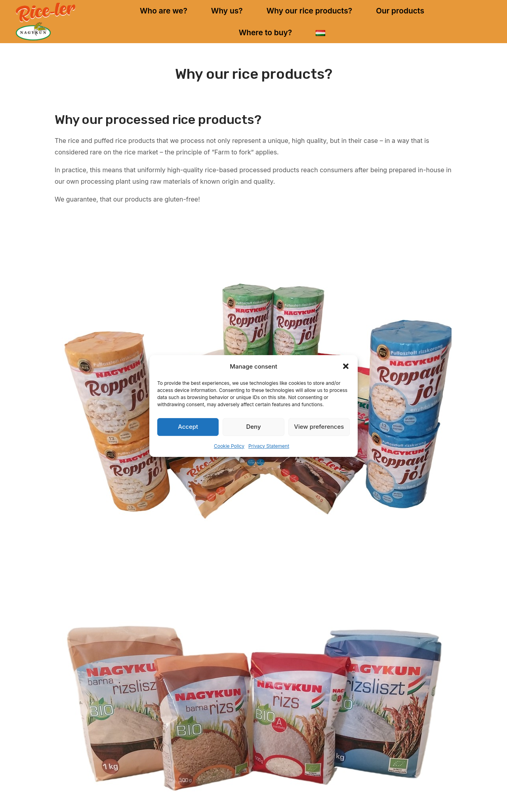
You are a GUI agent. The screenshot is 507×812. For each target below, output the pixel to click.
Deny (253, 427)
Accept (188, 427)
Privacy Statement (269, 446)
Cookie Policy (229, 446)
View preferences (319, 427)
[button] (346, 366)
